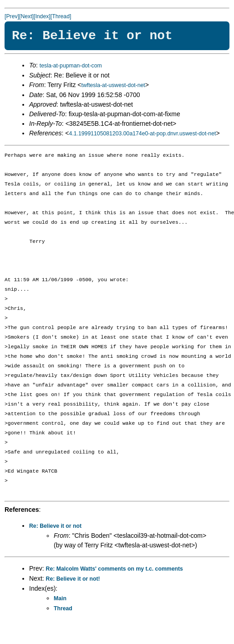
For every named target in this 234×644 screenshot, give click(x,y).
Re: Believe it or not (55, 526)
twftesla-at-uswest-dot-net (113, 85)
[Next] (26, 16)
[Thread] (61, 16)
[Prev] (12, 16)
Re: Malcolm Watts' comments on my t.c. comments (114, 569)
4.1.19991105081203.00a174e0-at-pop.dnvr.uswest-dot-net (143, 134)
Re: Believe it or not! (73, 579)
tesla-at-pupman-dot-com (71, 66)
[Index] (42, 16)
